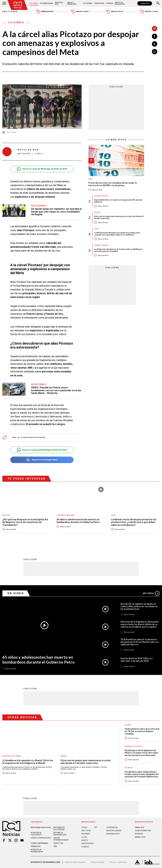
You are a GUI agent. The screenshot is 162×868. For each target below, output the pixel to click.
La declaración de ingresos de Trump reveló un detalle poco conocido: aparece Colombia (118, 250)
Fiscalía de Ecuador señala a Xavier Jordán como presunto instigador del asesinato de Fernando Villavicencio (142, 774)
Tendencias (99, 3)
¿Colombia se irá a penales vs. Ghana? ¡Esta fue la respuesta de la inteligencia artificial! (28, 762)
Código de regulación (41, 838)
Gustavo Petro (101, 196)
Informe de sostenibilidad (60, 834)
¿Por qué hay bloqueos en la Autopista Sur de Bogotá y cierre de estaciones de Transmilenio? (25, 522)
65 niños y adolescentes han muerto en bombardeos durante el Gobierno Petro (78, 521)
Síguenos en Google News (42, 460)
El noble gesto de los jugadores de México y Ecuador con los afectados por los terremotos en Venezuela (141, 753)
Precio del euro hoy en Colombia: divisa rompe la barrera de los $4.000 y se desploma (113, 184)
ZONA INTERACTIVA (143, 831)
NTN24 (84, 827)
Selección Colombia (11, 756)
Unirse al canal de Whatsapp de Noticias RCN (42, 169)
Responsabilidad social (41, 827)
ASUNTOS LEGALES (114, 831)
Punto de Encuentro (120, 3)
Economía (88, 3)
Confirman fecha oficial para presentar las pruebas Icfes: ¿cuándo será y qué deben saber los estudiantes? (117, 234)
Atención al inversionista (37, 851)
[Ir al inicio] (18, 5)
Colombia (34, 3)
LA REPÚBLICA (112, 827)
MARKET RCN (140, 837)
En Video (16, 593)
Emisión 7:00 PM (114, 12)
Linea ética (58, 843)
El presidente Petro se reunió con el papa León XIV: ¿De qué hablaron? (118, 201)
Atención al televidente (36, 834)
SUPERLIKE (139, 834)
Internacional (47, 3)
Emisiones (10, 12)
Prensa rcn (36, 846)
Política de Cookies (97, 862)
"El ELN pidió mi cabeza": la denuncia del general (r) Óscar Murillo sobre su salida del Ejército (139, 642)
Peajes (97, 212)
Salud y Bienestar (72, 3)
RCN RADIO (86, 834)
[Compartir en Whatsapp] (155, 52)
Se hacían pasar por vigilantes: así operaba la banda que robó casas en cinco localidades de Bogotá (56, 212)
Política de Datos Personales (75, 862)
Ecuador (129, 768)
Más (151, 593)
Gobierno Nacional (65, 515)
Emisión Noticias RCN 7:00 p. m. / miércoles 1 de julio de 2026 (137, 660)
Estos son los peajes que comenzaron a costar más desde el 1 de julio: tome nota (119, 217)
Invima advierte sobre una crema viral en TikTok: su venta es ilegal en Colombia (142, 731)
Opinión (109, 3)
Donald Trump (101, 245)
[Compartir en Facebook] (155, 36)
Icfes (96, 229)
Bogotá (6, 515)
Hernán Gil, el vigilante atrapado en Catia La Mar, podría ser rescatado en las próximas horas (139, 606)
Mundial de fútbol (134, 746)
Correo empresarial (39, 843)
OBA (55, 846)
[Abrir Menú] (4, 3)
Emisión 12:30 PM (80, 12)
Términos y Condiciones (118, 862)
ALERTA (85, 840)
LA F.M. (84, 837)
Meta (14, 437)
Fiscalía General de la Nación (33, 437)
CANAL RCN (145, 3)
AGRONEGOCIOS (113, 834)
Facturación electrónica (59, 829)
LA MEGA (85, 847)
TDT (96, 827)
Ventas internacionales (61, 839)
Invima (128, 725)
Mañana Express (45, 12)
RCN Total (86, 831)
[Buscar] (158, 3)
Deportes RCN (59, 3)
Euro (91, 179)
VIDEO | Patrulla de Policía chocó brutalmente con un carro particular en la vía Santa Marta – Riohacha (56, 390)
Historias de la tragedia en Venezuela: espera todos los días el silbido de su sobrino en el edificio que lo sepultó (140, 624)
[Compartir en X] (155, 44)
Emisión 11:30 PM (149, 12)
